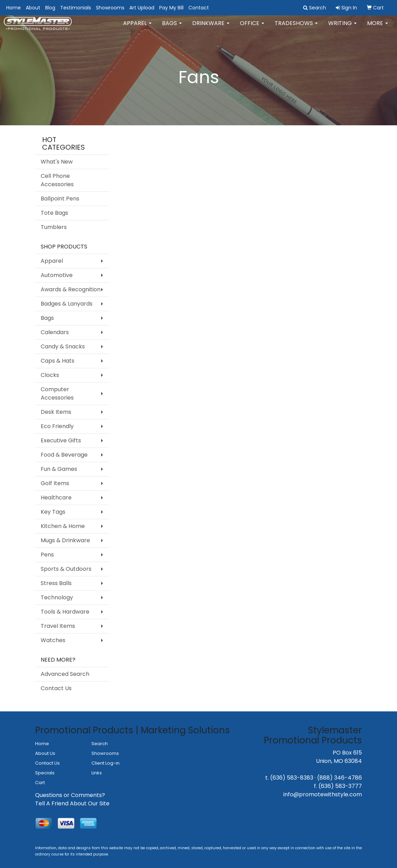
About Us (45, 753)
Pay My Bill (171, 8)
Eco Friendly (57, 426)
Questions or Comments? (70, 795)
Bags (172, 28)
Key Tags (53, 512)
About (33, 8)
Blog (50, 8)
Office (252, 28)
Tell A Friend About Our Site (72, 803)
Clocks (50, 375)
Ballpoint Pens (60, 199)
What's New (57, 162)
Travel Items (58, 626)
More (378, 28)
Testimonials (76, 8)
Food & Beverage (64, 455)
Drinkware (211, 28)
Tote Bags (54, 213)
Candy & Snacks (63, 346)
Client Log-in (106, 763)
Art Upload (142, 8)
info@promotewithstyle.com (323, 794)
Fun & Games (59, 469)
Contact (199, 8)
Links (97, 773)
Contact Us (56, 688)
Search (100, 744)
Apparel (137, 28)
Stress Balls (56, 583)
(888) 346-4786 (339, 778)
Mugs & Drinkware (65, 540)
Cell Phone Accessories (57, 180)
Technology (57, 597)
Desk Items (56, 412)
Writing (342, 28)
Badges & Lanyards (67, 304)
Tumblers (54, 227)
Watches (53, 640)
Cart (40, 783)
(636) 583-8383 (292, 778)
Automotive (57, 275)
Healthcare (56, 498)
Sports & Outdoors (66, 569)
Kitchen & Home (63, 526)
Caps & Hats (58, 361)
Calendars (55, 332)
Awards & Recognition (71, 289)
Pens (47, 555)
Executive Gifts (61, 440)
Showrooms (110, 8)
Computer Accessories (57, 393)
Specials (45, 773)
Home (14, 8)
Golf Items (55, 483)
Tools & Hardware (65, 612)
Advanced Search (65, 674)
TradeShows (296, 28)
